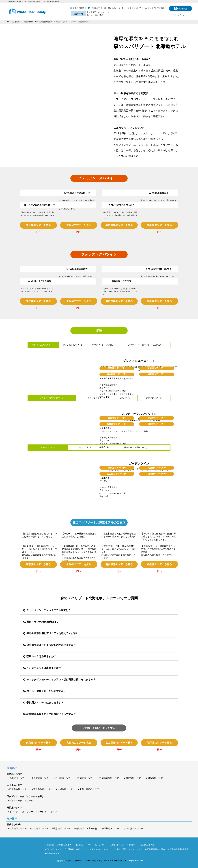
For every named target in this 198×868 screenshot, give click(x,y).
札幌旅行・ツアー (66, 789)
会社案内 (50, 845)
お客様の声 (95, 8)
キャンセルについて (132, 8)
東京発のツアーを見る (38, 225)
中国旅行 (80, 828)
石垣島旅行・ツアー (19, 789)
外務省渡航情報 (53, 853)
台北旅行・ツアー (40, 828)
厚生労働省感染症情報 (179, 849)
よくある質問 (78, 8)
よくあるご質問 (120, 849)
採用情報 (80, 845)
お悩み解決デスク (148, 845)
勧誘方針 (133, 845)
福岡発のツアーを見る (159, 225)
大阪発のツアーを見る (79, 225)
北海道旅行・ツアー (41, 778)
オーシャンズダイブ (47, 812)
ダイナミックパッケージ (21, 800)
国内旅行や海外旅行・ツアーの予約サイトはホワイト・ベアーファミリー (96, 861)
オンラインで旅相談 (156, 8)
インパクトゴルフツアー (21, 812)
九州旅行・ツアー (64, 778)
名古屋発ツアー (117, 374)
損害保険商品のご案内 (156, 849)
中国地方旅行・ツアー (110, 778)
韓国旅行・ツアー (110, 828)
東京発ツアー (117, 368)
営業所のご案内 (65, 845)
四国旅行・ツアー (86, 778)
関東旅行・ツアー (134, 778)
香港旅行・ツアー (62, 828)
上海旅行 (93, 828)
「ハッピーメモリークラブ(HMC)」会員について (67, 849)
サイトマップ (136, 849)
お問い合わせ (112, 8)
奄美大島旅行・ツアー (90, 789)
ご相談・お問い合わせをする (99, 728)
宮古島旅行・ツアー (43, 789)
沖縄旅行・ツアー (18, 778)
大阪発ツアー (157, 368)
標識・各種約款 (118, 845)
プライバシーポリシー (97, 845)
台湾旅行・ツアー (18, 828)
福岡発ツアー (157, 374)
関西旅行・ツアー (156, 778)
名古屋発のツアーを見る (119, 225)
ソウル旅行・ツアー (133, 828)
